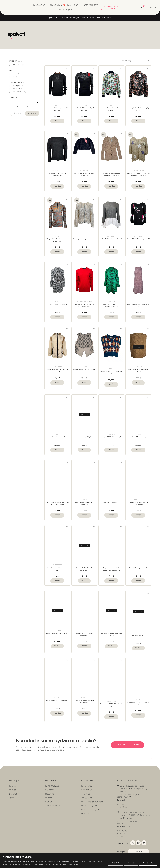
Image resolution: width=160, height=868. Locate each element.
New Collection (138, 171)
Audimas (138, 434)
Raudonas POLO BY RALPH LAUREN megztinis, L (84, 305)
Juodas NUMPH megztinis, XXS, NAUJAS (57, 109)
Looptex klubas (90, 5)
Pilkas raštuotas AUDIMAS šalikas (57, 701)
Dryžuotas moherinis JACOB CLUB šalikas (138, 504)
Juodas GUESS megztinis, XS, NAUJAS (84, 109)
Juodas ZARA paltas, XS (57, 437)
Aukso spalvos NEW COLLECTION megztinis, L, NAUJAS (138, 175)
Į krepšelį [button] (57, 121)
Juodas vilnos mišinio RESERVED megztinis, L (84, 702)
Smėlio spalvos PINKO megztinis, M (138, 704)
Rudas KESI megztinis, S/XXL (138, 568)
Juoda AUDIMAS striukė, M (138, 437)
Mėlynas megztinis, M (84, 437)
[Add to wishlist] (67, 68)
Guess (84, 105)
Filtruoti (32, 113)
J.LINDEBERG (57, 565)
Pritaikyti (116, 863)
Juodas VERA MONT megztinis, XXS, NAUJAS (84, 175)
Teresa (84, 367)
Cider (111, 369)
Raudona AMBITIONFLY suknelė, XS (111, 705)
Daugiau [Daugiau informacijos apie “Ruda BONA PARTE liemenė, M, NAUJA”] (138, 382)
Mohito (57, 301)
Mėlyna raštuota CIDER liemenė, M (111, 373)
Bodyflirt (138, 236)
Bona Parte (138, 367)
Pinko (138, 700)
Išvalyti (17, 113)
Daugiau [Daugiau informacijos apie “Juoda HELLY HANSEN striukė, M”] (57, 646)
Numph (57, 105)
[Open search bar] (147, 7)
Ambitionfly (111, 701)
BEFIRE (111, 171)
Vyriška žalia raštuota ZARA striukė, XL (111, 109)
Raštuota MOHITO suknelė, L (57, 304)
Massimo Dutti (57, 171)
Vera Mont (84, 171)
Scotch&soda (57, 367)
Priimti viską (148, 863)
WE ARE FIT (57, 236)
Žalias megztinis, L (138, 635)
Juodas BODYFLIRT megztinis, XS (138, 239)
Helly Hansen (57, 631)
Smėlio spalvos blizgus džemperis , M (84, 240)
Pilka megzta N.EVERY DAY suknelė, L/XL (84, 504)
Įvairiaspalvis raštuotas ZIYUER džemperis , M (111, 635)
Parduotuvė (41, 5)
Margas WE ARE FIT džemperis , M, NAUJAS (57, 240)
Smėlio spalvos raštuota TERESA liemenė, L (84, 371)
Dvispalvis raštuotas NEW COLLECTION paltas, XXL (111, 569)
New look (111, 236)
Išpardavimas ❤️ (58, 5)
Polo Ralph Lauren (84, 301)
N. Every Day (84, 500)
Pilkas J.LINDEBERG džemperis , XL (57, 569)
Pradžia (10, 38)
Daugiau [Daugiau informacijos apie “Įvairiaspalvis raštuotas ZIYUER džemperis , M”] (111, 646)
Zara (111, 105)
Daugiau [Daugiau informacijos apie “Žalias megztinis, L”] (138, 648)
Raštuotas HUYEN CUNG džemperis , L (84, 635)
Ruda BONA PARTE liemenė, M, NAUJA (138, 371)
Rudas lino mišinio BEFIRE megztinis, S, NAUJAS (111, 175)
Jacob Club (138, 500)
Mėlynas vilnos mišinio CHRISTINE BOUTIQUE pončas (57, 504)
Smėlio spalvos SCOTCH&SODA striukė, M (57, 371)
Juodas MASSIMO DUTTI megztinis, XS (57, 175)
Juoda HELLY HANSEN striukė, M (57, 633)
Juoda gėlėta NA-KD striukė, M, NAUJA (138, 109)
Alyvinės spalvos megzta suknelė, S (138, 305)
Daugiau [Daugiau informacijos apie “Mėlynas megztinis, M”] (84, 450)
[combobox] (135, 60)
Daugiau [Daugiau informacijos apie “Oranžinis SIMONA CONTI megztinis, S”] (84, 581)
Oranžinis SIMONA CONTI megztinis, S (84, 569)
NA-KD (138, 105)
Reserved (111, 434)
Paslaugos (74, 5)
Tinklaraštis (66, 10)
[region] (80, 861)
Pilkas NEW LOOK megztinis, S (111, 239)
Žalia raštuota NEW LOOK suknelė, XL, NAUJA (111, 305)
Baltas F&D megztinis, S (111, 503)
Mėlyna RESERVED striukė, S (111, 437)
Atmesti (131, 863)
